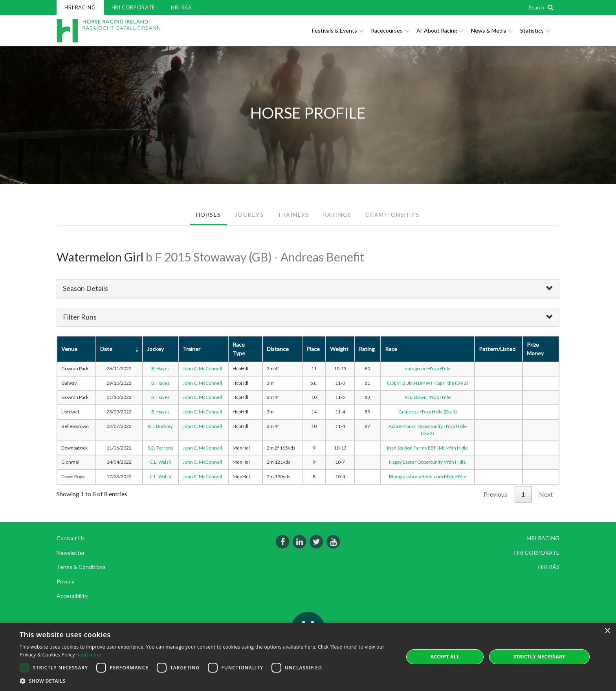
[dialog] (308, 657)
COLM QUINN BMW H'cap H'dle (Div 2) (428, 383)
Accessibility (72, 596)
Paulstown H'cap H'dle (428, 397)
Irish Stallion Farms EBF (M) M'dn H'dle (427, 448)
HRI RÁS (181, 7)
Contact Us (71, 538)
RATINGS (337, 215)
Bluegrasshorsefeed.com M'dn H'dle (428, 476)
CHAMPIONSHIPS (392, 215)
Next (546, 494)
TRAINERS (293, 215)
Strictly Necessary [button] (539, 657)
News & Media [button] (492, 30)
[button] (206, 681)
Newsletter (71, 553)
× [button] (607, 631)
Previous (495, 494)
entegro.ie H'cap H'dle (428, 368)
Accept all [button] (445, 657)
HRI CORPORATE (133, 7)
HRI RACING (80, 7)
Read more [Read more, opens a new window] (89, 655)
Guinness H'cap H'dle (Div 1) (428, 412)
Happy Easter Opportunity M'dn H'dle (427, 462)
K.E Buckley (160, 426)
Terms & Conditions (81, 567)
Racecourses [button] (390, 30)
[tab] (308, 289)
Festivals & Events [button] (337, 30)
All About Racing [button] (440, 30)
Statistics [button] (535, 30)
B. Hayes (160, 368)
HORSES (209, 215)
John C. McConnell (202, 368)
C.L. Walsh (160, 462)
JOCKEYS (249, 215)
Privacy (65, 581)
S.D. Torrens (160, 448)
